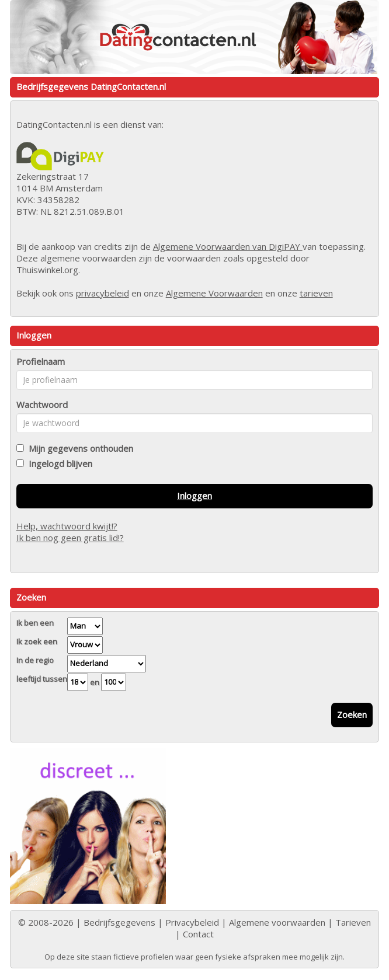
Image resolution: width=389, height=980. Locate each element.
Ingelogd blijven (58, 463)
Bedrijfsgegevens (119, 922)
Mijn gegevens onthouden (79, 448)
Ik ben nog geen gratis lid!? (70, 538)
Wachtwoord (42, 404)
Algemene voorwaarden (277, 922)
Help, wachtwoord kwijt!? (67, 526)
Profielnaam (41, 361)
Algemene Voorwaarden (214, 293)
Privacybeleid (192, 922)
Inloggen (194, 496)
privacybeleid (103, 293)
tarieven (316, 293)
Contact (198, 934)
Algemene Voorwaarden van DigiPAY (228, 246)
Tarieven (353, 922)
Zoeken (352, 714)
